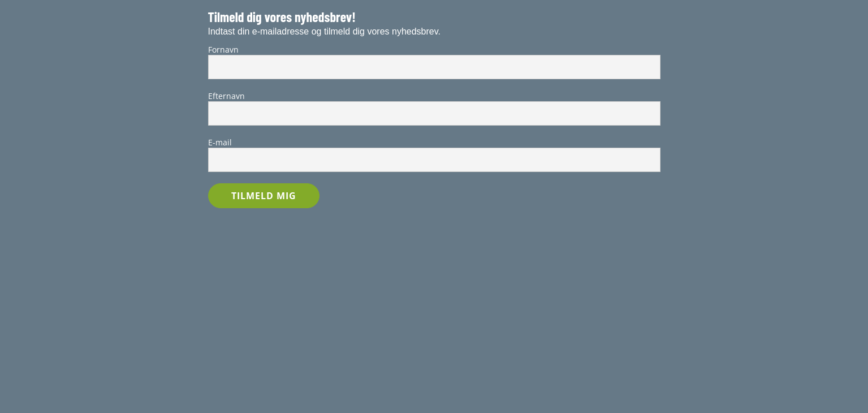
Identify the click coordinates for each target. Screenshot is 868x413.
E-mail (220, 142)
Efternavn (226, 96)
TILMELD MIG (264, 196)
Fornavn (223, 50)
